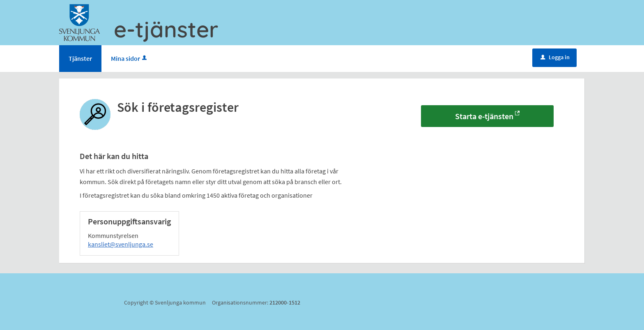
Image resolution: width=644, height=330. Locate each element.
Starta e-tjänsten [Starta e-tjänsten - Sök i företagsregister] (484, 116)
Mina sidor (130, 58)
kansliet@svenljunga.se (121, 244)
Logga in (555, 57)
